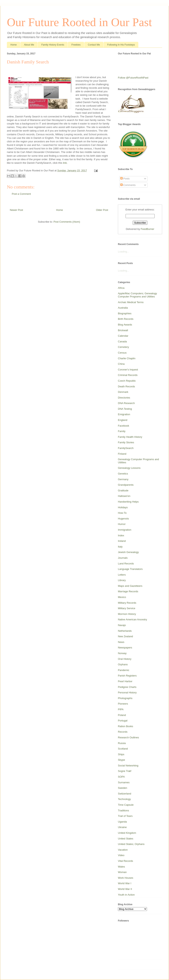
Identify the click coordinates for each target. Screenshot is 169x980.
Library (122, 580)
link (65, 163)
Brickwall (123, 330)
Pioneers (123, 704)
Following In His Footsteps (121, 45)
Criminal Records (128, 375)
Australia (123, 308)
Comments (128, 185)
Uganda (122, 822)
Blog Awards (125, 325)
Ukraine (122, 827)
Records (123, 732)
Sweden (123, 788)
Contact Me (94, 45)
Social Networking (128, 766)
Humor (122, 524)
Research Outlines (128, 737)
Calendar (123, 336)
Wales (121, 867)
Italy (120, 547)
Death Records (126, 386)
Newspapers (125, 648)
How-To (122, 513)
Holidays (123, 507)
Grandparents (126, 485)
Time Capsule (126, 805)
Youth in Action (126, 895)
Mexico (122, 597)
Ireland (122, 541)
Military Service (127, 608)
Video (121, 855)
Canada (122, 341)
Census (122, 353)
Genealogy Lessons (129, 468)
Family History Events (53, 45)
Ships (121, 754)
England (123, 420)
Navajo (122, 625)
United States (126, 839)
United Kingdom (127, 833)
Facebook (124, 426)
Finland (122, 454)
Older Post (102, 210)
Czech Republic (127, 381)
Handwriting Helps (128, 502)
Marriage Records (128, 591)
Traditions (124, 810)
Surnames (124, 782)
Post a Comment (21, 194)
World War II (125, 889)
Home (14, 45)
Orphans (123, 664)
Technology (124, 799)
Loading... (124, 252)
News (121, 642)
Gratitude (123, 490)
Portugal (123, 721)
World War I (125, 883)
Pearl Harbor (125, 681)
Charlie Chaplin (127, 358)
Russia (122, 743)
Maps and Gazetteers (130, 586)
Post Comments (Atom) (67, 222)
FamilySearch (126, 448)
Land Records (126, 564)
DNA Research (126, 403)
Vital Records (125, 861)
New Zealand (125, 636)
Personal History (127, 692)
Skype (121, 760)
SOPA (121, 777)
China (121, 364)
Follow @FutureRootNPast (133, 78)
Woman (122, 872)
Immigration (125, 530)
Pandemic (124, 670)
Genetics (123, 474)
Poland (122, 715)
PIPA (121, 709)
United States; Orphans (131, 844)
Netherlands (125, 631)
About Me (29, 45)
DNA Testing (125, 409)
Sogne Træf (125, 771)
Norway (122, 653)
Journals (123, 558)
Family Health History (130, 437)
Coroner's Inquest (128, 370)
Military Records (127, 603)
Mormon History (127, 614)
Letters (122, 575)
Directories (124, 398)
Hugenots (123, 519)
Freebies (76, 45)
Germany (123, 479)
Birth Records (126, 319)
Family (122, 431)
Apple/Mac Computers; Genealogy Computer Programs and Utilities (137, 295)
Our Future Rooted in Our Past (79, 22)
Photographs (125, 698)
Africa (121, 288)
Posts (125, 179)
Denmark (123, 392)
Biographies (125, 313)
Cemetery (123, 347)
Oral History (125, 659)
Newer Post (16, 210)
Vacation (123, 850)
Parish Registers (127, 676)
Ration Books (125, 726)
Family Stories (126, 442)
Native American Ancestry (132, 619)
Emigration (124, 414)
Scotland (123, 749)
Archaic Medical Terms (131, 302)
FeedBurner (147, 229)
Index (121, 535)
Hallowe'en (124, 496)
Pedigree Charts (127, 687)
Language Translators (130, 569)
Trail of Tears (125, 816)
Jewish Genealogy (128, 552)
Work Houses (126, 878)
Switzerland (124, 794)
